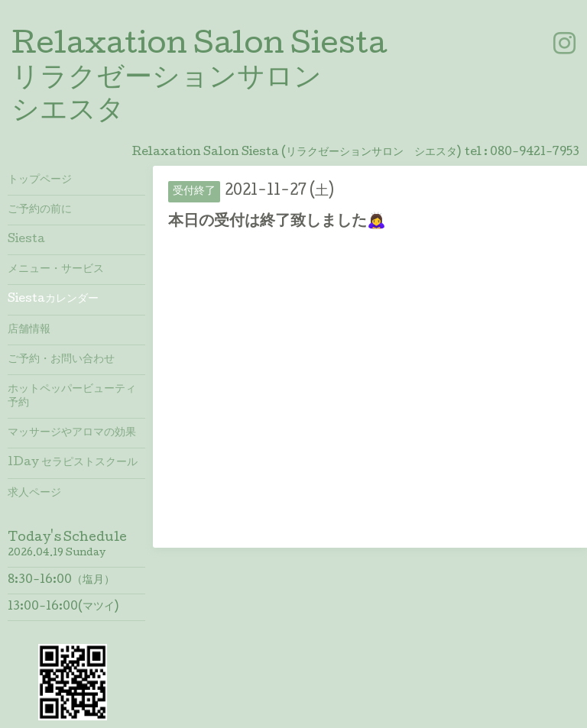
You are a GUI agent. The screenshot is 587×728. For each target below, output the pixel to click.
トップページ (40, 180)
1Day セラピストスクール (73, 463)
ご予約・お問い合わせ (61, 360)
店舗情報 (29, 330)
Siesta (26, 240)
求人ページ (34, 493)
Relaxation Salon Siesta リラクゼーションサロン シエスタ (199, 79)
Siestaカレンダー (53, 299)
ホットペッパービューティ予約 (72, 396)
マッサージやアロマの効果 (72, 433)
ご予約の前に (40, 210)
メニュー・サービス (56, 270)
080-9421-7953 (535, 153)
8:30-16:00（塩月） (61, 581)
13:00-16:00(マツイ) (63, 607)
